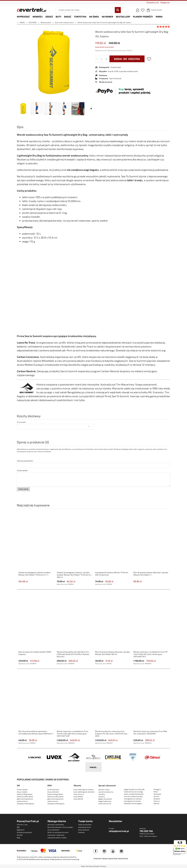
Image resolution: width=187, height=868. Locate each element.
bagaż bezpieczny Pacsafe (134, 789)
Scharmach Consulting (71, 859)
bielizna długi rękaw (25, 794)
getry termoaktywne (25, 799)
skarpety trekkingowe (25, 804)
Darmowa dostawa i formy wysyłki (60, 827)
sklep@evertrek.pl (119, 831)
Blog (19, 838)
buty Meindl (78, 799)
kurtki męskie (22, 790)
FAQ (18, 827)
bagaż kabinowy (105, 801)
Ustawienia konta (84, 827)
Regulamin (21, 830)
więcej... (94, 767)
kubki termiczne (105, 804)
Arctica (156, 796)
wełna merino (22, 801)
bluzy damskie (53, 792)
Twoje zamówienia (85, 825)
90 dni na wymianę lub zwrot (58, 832)
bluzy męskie (22, 792)
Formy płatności (53, 830)
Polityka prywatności (24, 832)
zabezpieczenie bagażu (133, 803)
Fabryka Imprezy (108, 859)
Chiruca (157, 801)
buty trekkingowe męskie (84, 790)
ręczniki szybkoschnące (133, 796)
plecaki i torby (104, 790)
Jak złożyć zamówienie (56, 825)
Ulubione (81, 832)
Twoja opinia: (22, 470)
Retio (116, 859)
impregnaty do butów (132, 801)
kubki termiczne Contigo (133, 792)
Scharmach (97, 859)
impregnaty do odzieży (133, 799)
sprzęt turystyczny (106, 792)
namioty (102, 794)
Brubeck (157, 799)
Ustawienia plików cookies (57, 838)
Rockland (157, 794)
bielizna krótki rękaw (25, 797)
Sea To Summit (115, 78)
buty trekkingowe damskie (84, 792)
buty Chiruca (79, 794)
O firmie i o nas (22, 825)
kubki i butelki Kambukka (134, 794)
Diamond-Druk (123, 859)
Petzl (156, 792)
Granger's (157, 789)
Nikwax (156, 803)
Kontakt (20, 835)
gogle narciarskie (105, 799)
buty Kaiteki (78, 797)
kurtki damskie (53, 790)
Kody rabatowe (84, 830)
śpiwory (102, 797)
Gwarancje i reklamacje (56, 835)
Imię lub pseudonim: (25, 461)
